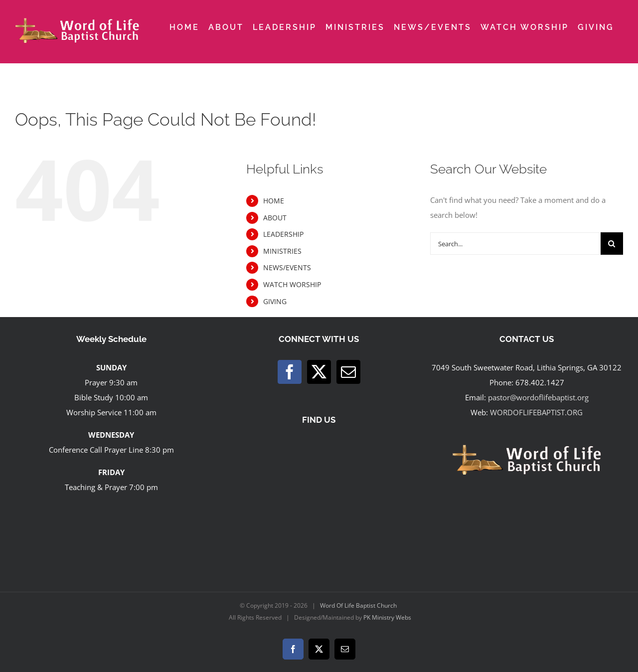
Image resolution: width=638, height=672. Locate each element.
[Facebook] (290, 372)
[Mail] (348, 372)
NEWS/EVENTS (287, 267)
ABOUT (275, 218)
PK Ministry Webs (387, 617)
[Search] (612, 244)
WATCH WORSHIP (292, 284)
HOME (274, 201)
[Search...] (515, 244)
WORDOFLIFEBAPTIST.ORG (536, 412)
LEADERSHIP (283, 234)
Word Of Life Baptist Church (358, 605)
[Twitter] (319, 372)
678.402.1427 (540, 382)
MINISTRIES (282, 251)
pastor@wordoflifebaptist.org (538, 397)
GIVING (275, 301)
